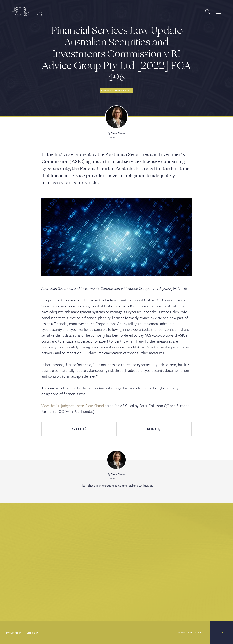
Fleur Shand (118, 133)
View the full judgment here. (63, 405)
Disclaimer (32, 633)
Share (79, 429)
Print (154, 429)
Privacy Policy (13, 633)
